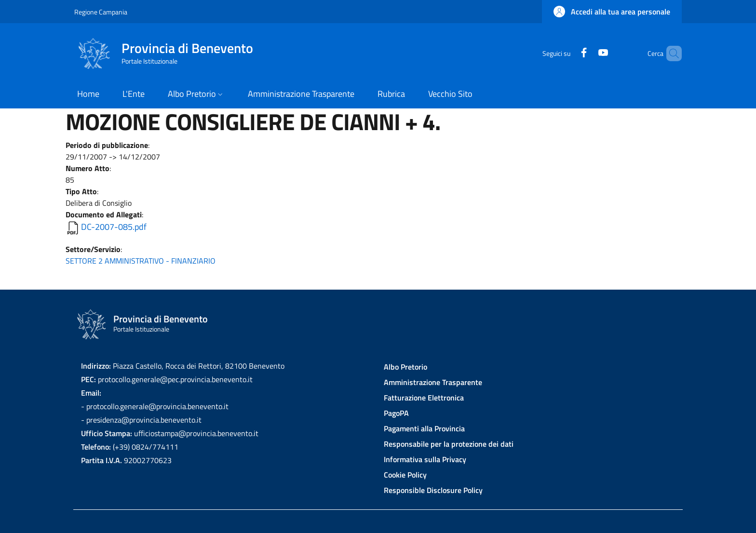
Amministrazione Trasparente (433, 382)
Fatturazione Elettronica (424, 398)
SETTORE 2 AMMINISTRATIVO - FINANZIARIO (141, 261)
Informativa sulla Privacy (425, 459)
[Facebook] (567, 53)
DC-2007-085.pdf (114, 227)
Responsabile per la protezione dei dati (449, 444)
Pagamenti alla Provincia (424, 428)
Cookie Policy (405, 475)
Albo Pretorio (405, 367)
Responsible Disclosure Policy (433, 490)
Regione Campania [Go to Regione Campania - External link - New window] (101, 12)
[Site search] (670, 53)
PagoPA (396, 413)
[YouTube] (587, 53)
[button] (612, 12)
